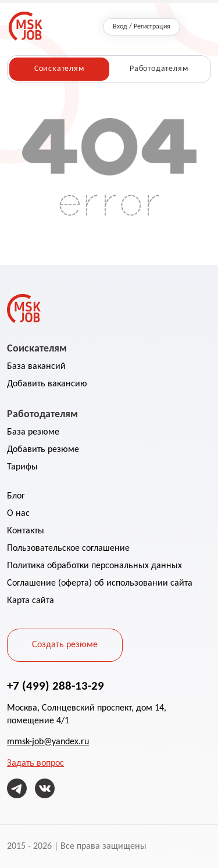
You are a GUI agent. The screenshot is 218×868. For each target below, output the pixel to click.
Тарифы (22, 467)
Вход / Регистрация (142, 27)
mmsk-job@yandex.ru (48, 742)
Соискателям (59, 69)
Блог (16, 496)
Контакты (26, 531)
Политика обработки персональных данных (94, 566)
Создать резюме (65, 645)
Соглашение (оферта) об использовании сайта (100, 583)
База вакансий (36, 367)
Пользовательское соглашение (68, 548)
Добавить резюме (43, 450)
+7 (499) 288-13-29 (56, 686)
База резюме (33, 432)
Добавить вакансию (47, 384)
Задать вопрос (35, 763)
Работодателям (159, 69)
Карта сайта (31, 601)
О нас (18, 514)
